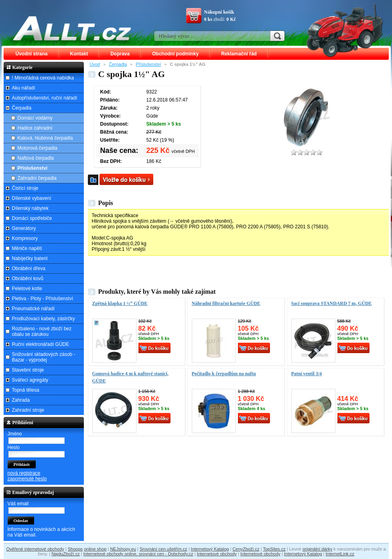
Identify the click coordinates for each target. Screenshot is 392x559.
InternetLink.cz (340, 554)
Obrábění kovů (28, 278)
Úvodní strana (32, 54)
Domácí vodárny (35, 118)
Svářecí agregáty (30, 380)
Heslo (14, 447)
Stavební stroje (28, 370)
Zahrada (21, 400)
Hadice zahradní (35, 128)
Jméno (15, 434)
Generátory (24, 228)
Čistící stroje (25, 188)
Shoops (75, 549)
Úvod (95, 64)
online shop (95, 549)
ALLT (72, 28)
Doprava (120, 54)
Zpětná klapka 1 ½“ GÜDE (120, 303)
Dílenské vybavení (32, 198)
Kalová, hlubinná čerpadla (45, 138)
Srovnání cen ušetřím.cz (164, 549)
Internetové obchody (217, 554)
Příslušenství (148, 64)
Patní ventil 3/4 (307, 374)
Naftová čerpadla (36, 158)
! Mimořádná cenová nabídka (43, 78)
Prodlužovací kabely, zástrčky (44, 319)
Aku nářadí (24, 88)
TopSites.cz (274, 549)
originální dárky (318, 549)
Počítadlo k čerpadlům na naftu (224, 374)
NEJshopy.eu (123, 549)
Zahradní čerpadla (37, 178)
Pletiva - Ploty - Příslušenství (43, 299)
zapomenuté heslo (27, 479)
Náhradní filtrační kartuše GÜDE (226, 303)
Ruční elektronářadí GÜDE (41, 344)
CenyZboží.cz (246, 549)
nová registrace (24, 473)
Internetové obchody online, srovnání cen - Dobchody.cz (138, 554)
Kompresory (25, 238)
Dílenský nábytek (30, 208)
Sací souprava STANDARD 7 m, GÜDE (332, 303)
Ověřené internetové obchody (35, 549)
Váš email (18, 504)
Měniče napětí (27, 248)
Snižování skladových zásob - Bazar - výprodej (44, 357)
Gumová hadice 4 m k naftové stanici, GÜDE (130, 377)
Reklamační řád (239, 54)
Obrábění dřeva (29, 268)
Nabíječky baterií (30, 258)
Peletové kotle (27, 289)
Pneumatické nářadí (34, 309)
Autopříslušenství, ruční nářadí (45, 98)
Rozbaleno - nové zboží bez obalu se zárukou (42, 331)
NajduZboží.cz (65, 554)
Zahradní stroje (28, 410)
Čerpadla (118, 64)
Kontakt (79, 54)
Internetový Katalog (210, 549)
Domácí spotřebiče (32, 218)
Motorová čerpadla (38, 148)
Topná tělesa (26, 390)
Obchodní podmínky (175, 54)
